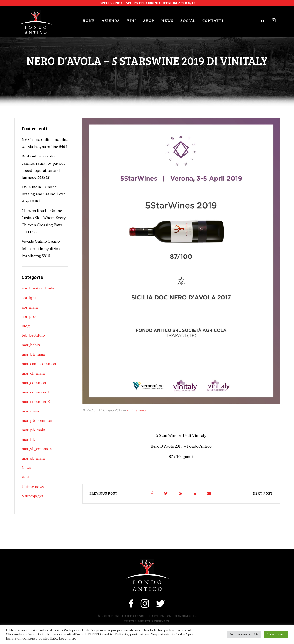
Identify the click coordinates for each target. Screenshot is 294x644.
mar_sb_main (33, 458)
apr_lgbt (29, 298)
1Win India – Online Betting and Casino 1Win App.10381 (44, 194)
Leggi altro (68, 639)
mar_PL (28, 440)
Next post (263, 494)
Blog (26, 326)
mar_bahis (31, 345)
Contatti (213, 21)
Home (89, 21)
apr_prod (30, 317)
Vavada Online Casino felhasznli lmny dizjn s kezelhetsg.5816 (41, 249)
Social (188, 21)
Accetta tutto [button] (276, 634)
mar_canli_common (39, 364)
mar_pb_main (34, 430)
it (263, 21)
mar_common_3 (36, 402)
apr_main (30, 307)
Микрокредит (32, 496)
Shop (149, 21)
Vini (132, 21)
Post (26, 477)
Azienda (111, 21)
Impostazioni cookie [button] (244, 634)
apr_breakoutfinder (39, 288)
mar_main (30, 411)
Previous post (103, 494)
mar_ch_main (33, 373)
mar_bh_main (34, 355)
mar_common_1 (36, 392)
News (167, 21)
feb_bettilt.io (33, 335)
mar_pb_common (37, 421)
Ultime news (136, 410)
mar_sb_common (37, 449)
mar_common (34, 383)
